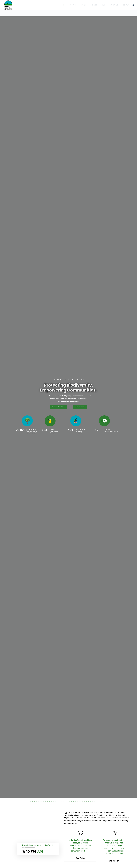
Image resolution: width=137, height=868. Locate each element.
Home (63, 5)
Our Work (84, 5)
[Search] (133, 5)
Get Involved (114, 5)
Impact (94, 5)
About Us (73, 5)
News (103, 5)
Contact (126, 5)
